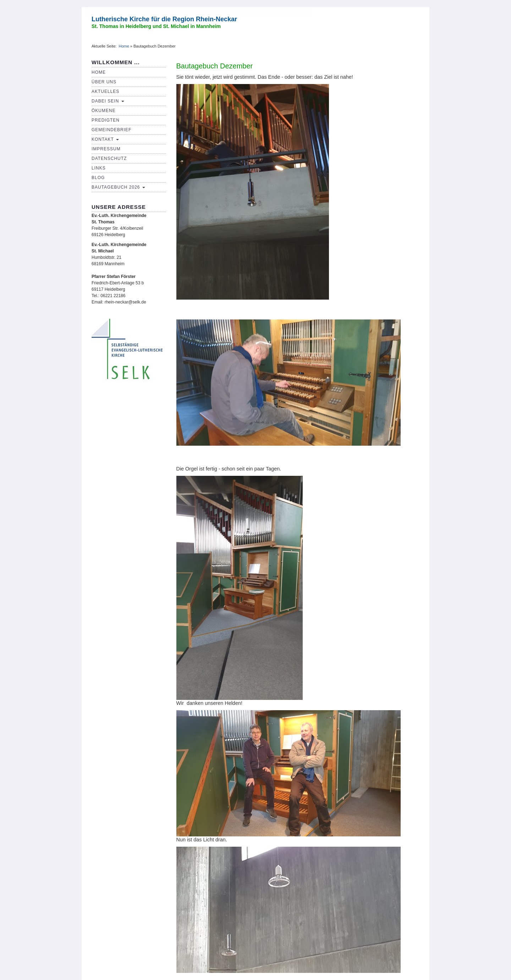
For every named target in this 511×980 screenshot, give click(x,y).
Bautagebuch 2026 (118, 187)
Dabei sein (108, 101)
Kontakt (105, 139)
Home (124, 46)
